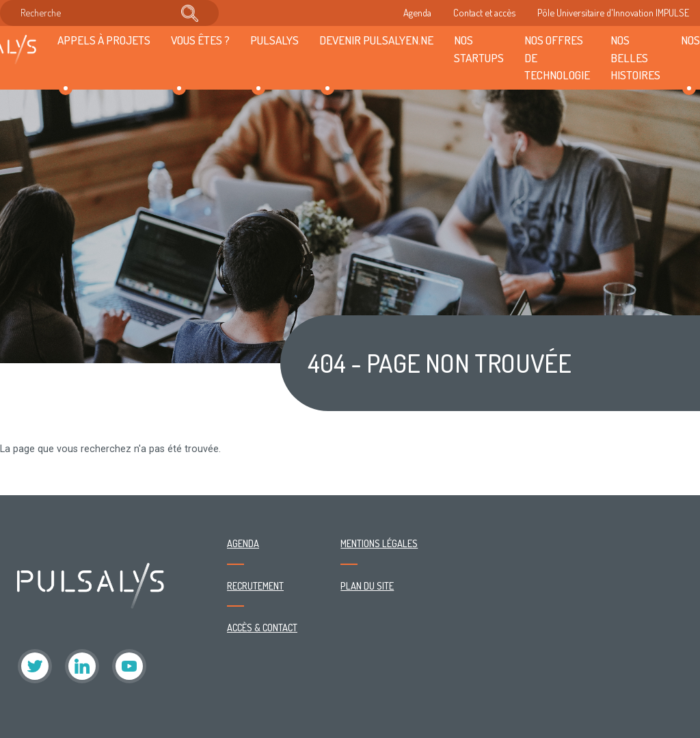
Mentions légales (379, 543)
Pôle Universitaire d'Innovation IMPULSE (613, 12)
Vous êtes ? (200, 40)
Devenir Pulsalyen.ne (376, 40)
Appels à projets (104, 40)
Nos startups (479, 49)
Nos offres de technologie (557, 57)
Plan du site (367, 585)
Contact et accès (484, 12)
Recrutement (255, 585)
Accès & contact (262, 627)
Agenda (417, 12)
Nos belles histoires (635, 57)
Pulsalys (274, 40)
